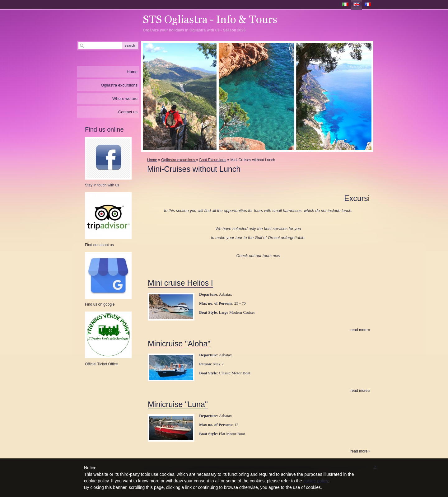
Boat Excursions (213, 160)
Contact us (128, 112)
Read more (359, 330)
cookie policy (316, 481)
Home (152, 160)
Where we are (125, 98)
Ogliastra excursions (179, 160)
